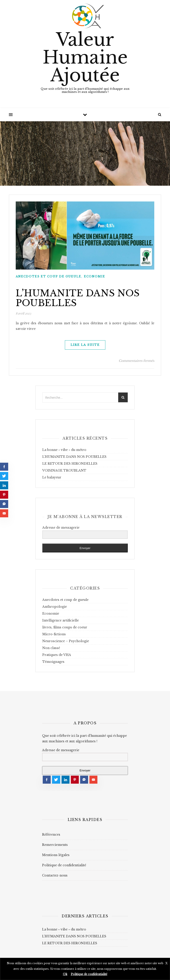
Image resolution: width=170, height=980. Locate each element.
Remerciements (55, 845)
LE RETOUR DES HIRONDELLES (70, 464)
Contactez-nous (55, 875)
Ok (65, 974)
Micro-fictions (54, 634)
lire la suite (85, 345)
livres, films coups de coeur (65, 627)
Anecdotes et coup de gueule (48, 276)
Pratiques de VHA (57, 655)
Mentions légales (56, 855)
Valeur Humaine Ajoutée (85, 57)
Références (51, 835)
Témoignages (53, 662)
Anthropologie (55, 607)
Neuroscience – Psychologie (66, 641)
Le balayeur (52, 477)
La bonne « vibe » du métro (64, 450)
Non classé (51, 648)
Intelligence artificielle (61, 620)
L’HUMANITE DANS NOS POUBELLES (78, 298)
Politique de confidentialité (64, 865)
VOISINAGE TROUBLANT (64, 470)
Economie (95, 276)
